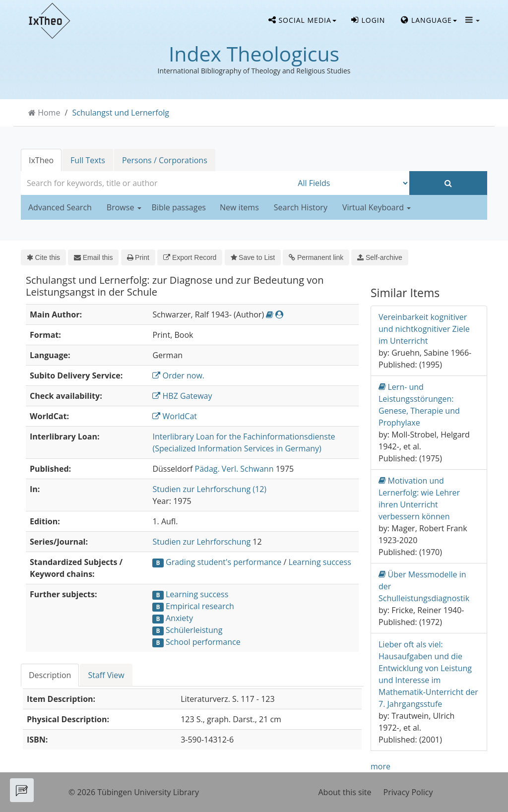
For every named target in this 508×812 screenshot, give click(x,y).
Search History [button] (301, 207)
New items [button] (239, 207)
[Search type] (351, 183)
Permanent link (316, 257)
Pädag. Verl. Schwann (234, 469)
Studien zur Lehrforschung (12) (209, 489)
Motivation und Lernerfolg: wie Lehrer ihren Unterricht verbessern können (419, 498)
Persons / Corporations (165, 160)
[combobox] (157, 183)
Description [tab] (50, 675)
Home (49, 113)
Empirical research (200, 606)
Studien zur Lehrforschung (201, 542)
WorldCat (175, 416)
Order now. (178, 375)
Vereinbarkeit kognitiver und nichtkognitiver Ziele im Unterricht (424, 329)
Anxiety (179, 618)
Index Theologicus (254, 54)
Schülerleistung (194, 630)
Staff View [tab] (106, 675)
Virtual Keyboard (377, 207)
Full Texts (88, 160)
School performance (203, 642)
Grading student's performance (223, 562)
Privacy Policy (408, 792)
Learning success (319, 562)
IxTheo (41, 160)
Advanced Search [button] (60, 207)
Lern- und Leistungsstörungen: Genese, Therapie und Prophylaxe (419, 405)
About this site (345, 792)
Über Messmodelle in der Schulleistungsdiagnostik (424, 586)
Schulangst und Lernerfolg (121, 113)
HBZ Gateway (182, 396)
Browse (124, 207)
